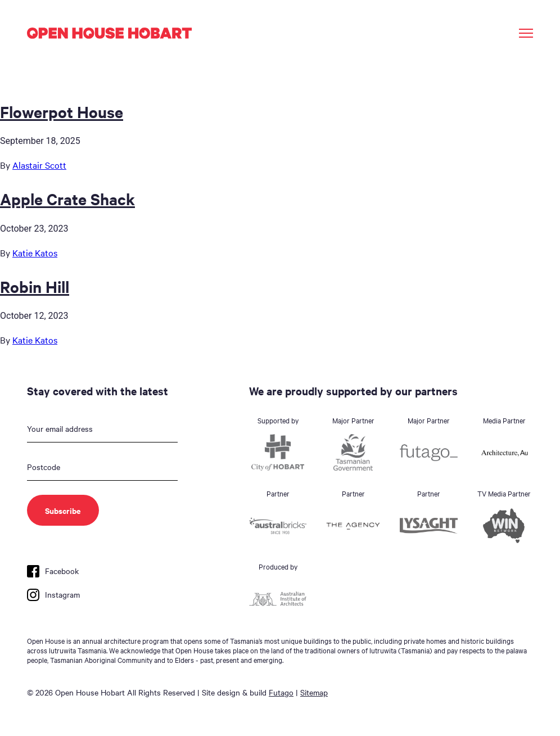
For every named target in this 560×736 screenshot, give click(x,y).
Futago (281, 692)
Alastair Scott (39, 165)
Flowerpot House (62, 111)
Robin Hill (35, 286)
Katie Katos (35, 252)
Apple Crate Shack (67, 198)
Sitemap (314, 692)
